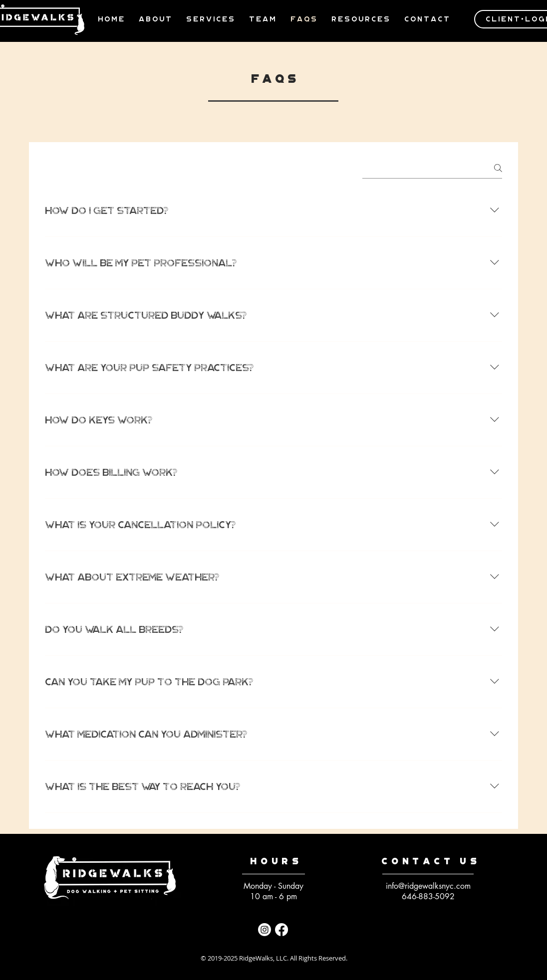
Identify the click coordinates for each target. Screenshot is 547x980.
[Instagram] (265, 930)
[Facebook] (281, 930)
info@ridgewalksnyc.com (428, 886)
